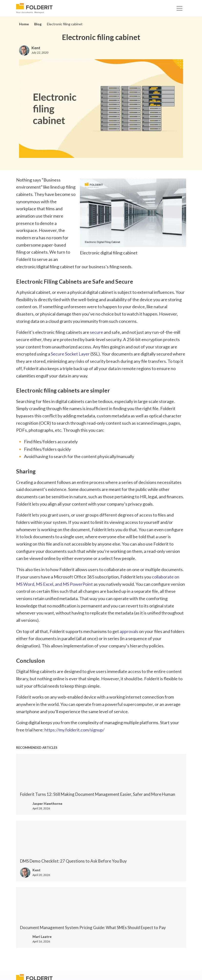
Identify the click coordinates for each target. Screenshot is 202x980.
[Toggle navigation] (180, 8)
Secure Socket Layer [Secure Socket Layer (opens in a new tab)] (70, 354)
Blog (38, 24)
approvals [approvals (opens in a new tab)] (129, 631)
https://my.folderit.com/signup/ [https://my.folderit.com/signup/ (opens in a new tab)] (74, 730)
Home (24, 24)
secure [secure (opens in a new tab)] (96, 332)
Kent (36, 48)
